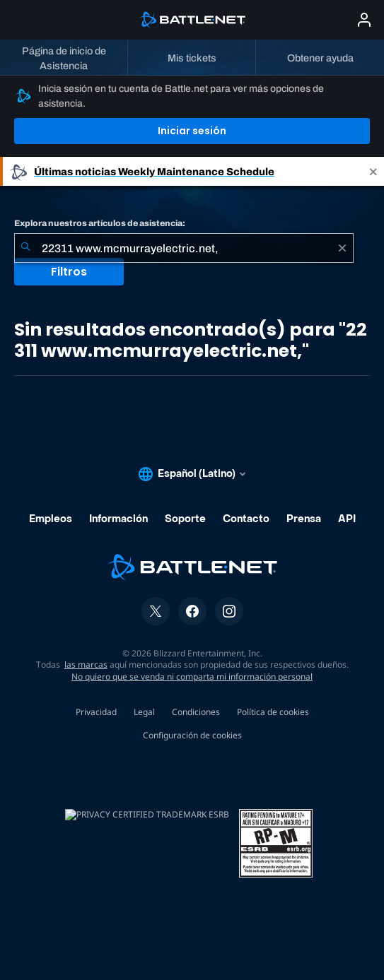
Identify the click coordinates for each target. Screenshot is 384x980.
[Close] (373, 171)
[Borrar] (342, 248)
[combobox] (184, 248)
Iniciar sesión (192, 131)
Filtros (69, 272)
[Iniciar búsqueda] (25, 248)
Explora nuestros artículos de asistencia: (100, 223)
